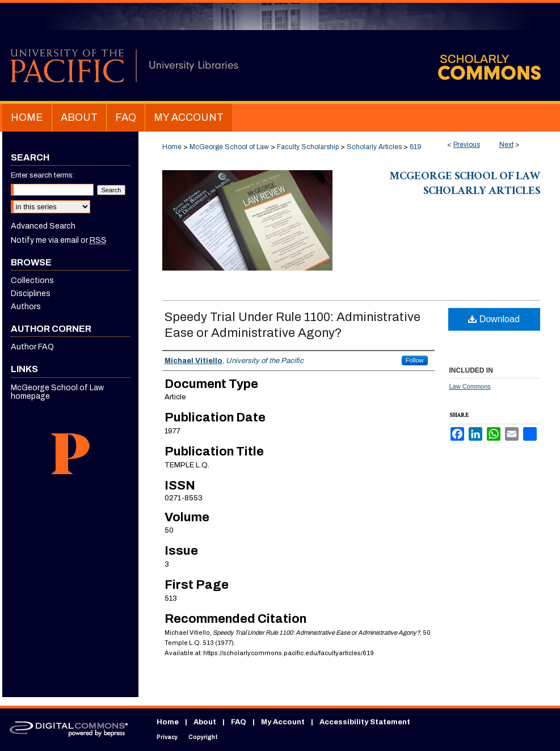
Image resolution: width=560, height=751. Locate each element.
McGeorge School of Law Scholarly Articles (465, 185)
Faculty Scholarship (308, 147)
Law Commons (470, 386)
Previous (467, 145)
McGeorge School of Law (229, 147)
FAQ (239, 722)
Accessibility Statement (365, 722)
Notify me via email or (59, 240)
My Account (283, 722)
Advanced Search (43, 226)
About (205, 722)
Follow (415, 360)
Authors (26, 307)
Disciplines (31, 294)
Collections (32, 280)
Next (506, 145)
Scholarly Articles (374, 147)
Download (494, 319)
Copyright (203, 737)
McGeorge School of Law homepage (57, 392)
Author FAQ (32, 347)
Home (172, 147)
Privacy (167, 737)
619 (416, 147)
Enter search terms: (43, 175)
